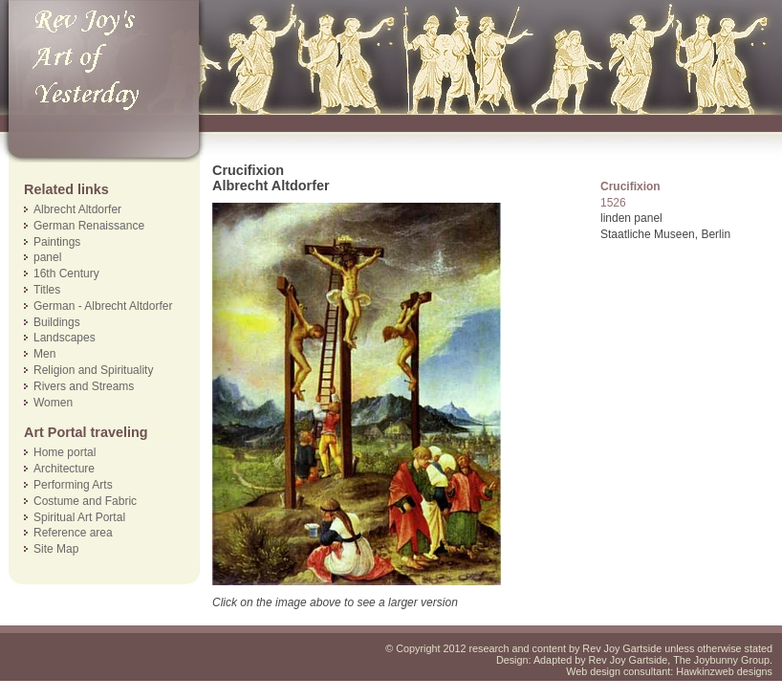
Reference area (73, 533)
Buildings (57, 322)
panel (47, 257)
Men (44, 354)
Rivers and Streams (84, 386)
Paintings (57, 242)
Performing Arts (73, 485)
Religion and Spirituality (93, 370)
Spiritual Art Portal (79, 517)
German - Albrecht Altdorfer (103, 306)
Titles (47, 290)
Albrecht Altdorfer (77, 209)
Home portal (65, 452)
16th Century (66, 273)
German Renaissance (89, 226)
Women (53, 403)
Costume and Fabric (85, 501)
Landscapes (65, 338)
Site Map (56, 549)
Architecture (64, 469)
